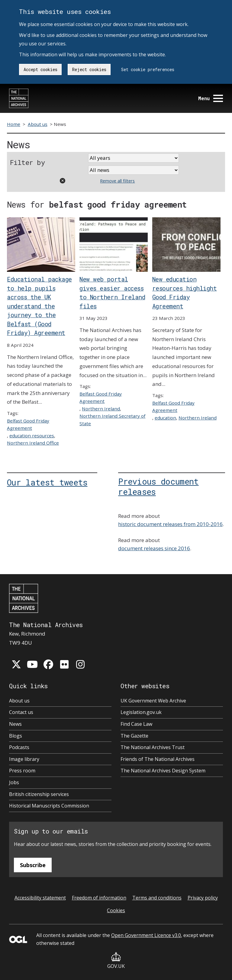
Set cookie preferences (148, 69)
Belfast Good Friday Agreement (28, 424)
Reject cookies (89, 69)
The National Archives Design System (163, 771)
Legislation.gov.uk (141, 712)
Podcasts (19, 747)
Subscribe (33, 865)
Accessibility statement (40, 898)
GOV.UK (116, 961)
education (165, 418)
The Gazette (134, 736)
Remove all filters (117, 181)
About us (38, 124)
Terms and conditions (157, 898)
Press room (22, 771)
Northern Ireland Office (33, 443)
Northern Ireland (101, 409)
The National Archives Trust (153, 747)
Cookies (116, 910)
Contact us (21, 712)
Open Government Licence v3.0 (146, 935)
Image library (24, 759)
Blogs (16, 736)
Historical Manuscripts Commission (49, 806)
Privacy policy (203, 898)
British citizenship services (39, 794)
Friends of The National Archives (158, 759)
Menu (211, 98)
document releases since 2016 (154, 548)
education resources (32, 436)
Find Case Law (136, 724)
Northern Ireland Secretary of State (112, 419)
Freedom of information (99, 898)
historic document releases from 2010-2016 (170, 524)
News (15, 724)
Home (14, 124)
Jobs (14, 782)
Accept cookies (40, 69)
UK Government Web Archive (153, 701)
